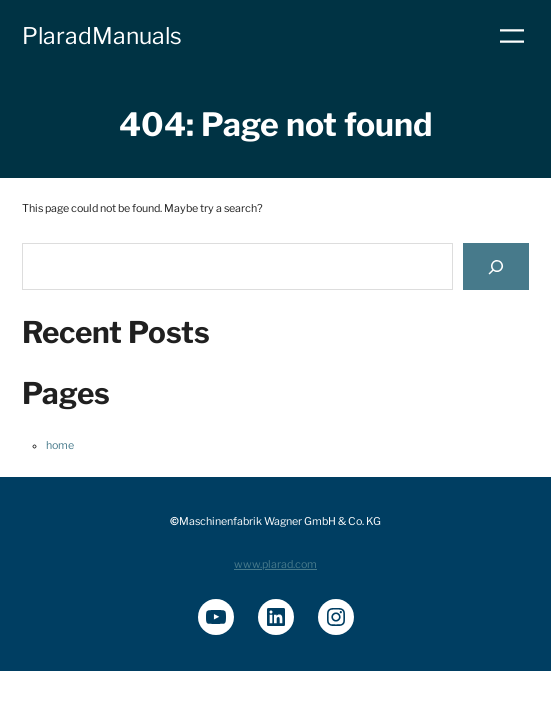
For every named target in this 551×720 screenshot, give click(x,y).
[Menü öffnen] (512, 36)
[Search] (496, 266)
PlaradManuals (102, 36)
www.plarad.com (275, 564)
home (60, 445)
